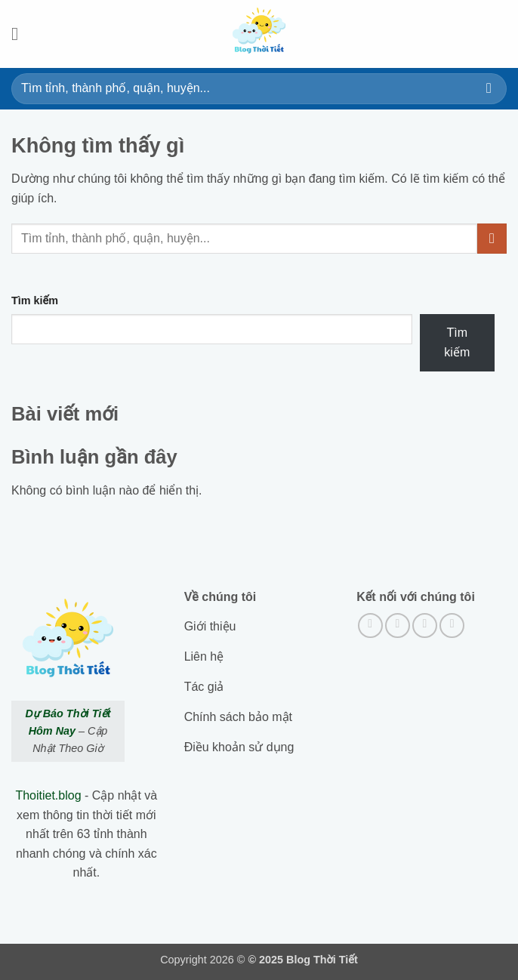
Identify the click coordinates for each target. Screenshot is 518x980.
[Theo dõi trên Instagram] (398, 626)
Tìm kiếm (35, 300)
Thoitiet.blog (48, 795)
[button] (20, 34)
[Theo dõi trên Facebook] (370, 626)
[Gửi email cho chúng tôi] (452, 626)
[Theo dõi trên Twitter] (425, 626)
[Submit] (489, 89)
